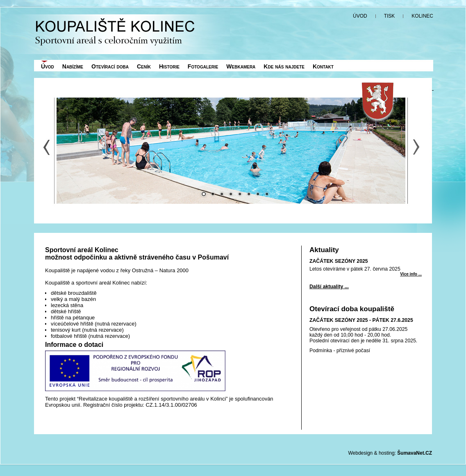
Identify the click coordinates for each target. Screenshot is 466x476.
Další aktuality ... (329, 287)
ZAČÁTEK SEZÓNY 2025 (339, 261)
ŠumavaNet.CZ (415, 453)
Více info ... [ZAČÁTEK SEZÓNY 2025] (411, 274)
